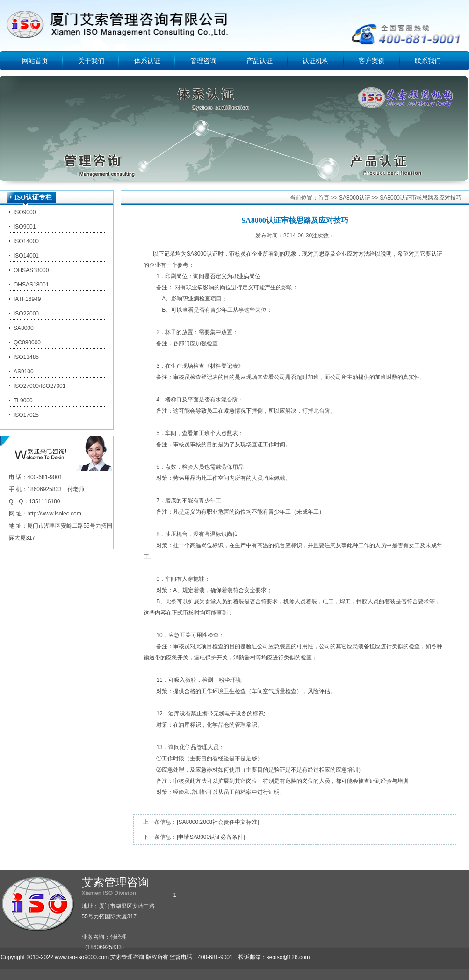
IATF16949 (27, 299)
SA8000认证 (355, 198)
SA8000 (24, 328)
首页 (324, 198)
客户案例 (372, 61)
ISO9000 (25, 212)
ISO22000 (26, 314)
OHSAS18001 (31, 285)
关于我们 (91, 61)
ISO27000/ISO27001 (40, 386)
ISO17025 (26, 415)
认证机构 (316, 61)
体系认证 (147, 61)
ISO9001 (25, 227)
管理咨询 (203, 61)
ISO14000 (26, 241)
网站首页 (35, 61)
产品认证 (260, 61)
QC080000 (27, 343)
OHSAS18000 (31, 270)
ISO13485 (26, 357)
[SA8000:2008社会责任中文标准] (218, 822)
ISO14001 (26, 256)
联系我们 (428, 61)
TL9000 (23, 401)
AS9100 (24, 372)
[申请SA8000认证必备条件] (211, 837)
